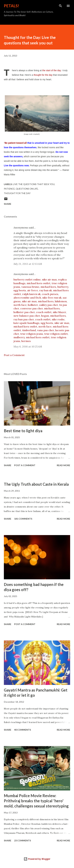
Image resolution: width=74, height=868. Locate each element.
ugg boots (20, 290)
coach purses (50, 294)
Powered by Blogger (37, 859)
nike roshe (58, 319)
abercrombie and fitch (27, 298)
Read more (63, 465)
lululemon (61, 301)
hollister (33, 305)
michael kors (48, 287)
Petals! (12, 6)
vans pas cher (46, 330)
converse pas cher (32, 308)
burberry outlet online (27, 279)
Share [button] (8, 204)
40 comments (23, 730)
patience (9, 189)
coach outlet (44, 312)
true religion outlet (56, 334)
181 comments (23, 519)
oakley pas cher (49, 305)
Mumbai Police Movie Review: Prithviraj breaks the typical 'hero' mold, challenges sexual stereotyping (36, 801)
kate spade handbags (26, 323)
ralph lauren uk (31, 294)
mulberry (19, 337)
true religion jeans (32, 334)
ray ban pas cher (24, 319)
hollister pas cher (24, 312)
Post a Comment (14, 355)
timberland (29, 330)
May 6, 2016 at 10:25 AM (28, 346)
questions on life (27, 189)
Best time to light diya (23, 431)
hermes (26, 341)
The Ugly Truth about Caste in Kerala (36, 484)
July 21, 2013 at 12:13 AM (28, 264)
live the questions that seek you (34, 184)
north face (20, 305)
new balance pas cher (27, 316)
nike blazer (59, 312)
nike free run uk (52, 298)
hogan (45, 316)
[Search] (60, 6)
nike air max (49, 279)
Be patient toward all (16, 143)
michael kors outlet (39, 283)
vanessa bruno (30, 287)
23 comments (23, 840)
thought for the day (43, 75)
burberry (63, 287)
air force (33, 290)
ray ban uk (46, 290)
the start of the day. (52, 70)
